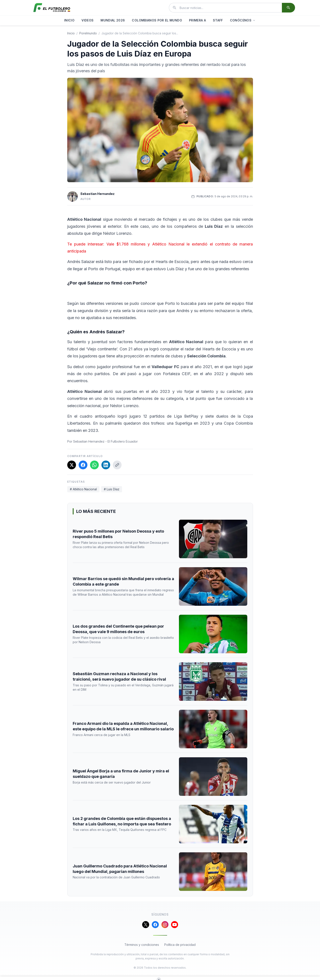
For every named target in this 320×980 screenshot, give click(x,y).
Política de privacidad (180, 945)
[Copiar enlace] (117, 465)
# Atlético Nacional (83, 489)
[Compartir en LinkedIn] (106, 465)
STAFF (218, 20)
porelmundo (88, 33)
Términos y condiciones (142, 945)
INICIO (69, 20)
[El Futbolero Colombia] (52, 8)
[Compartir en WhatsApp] (94, 465)
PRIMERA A (197, 20)
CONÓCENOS (243, 20)
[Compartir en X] (72, 465)
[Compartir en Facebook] (83, 465)
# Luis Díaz (112, 489)
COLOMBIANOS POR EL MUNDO (157, 20)
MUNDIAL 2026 (113, 20)
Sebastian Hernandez (97, 194)
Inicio (71, 33)
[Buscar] (288, 8)
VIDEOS (88, 20)
